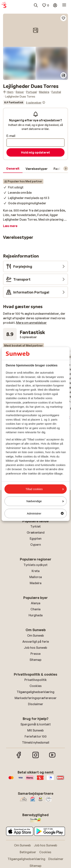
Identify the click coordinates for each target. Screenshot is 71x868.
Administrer (45, 513)
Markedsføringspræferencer (36, 698)
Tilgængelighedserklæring (35, 692)
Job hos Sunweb (35, 648)
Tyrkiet (35, 526)
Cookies (36, 686)
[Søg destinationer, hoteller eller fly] (36, 5)
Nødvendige (45, 501)
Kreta (36, 571)
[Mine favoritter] (45, 5)
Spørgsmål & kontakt (36, 724)
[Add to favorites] (63, 18)
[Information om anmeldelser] (44, 102)
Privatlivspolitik (36, 680)
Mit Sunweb (35, 730)
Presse (35, 654)
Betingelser (28, 852)
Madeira (36, 583)
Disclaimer (36, 704)
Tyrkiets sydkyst (35, 565)
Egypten (36, 539)
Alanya (36, 603)
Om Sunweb (35, 635)
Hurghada (36, 615)
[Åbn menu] (64, 5)
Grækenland (36, 532)
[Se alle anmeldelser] (24, 102)
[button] (35, 30)
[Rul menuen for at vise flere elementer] (66, 169)
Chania (35, 609)
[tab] (13, 169)
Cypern (36, 545)
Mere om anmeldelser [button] (31, 323)
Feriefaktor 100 (36, 736)
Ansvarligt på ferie (36, 642)
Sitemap (35, 660)
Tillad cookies (45, 489)
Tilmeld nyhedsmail (36, 742)
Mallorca (36, 577)
